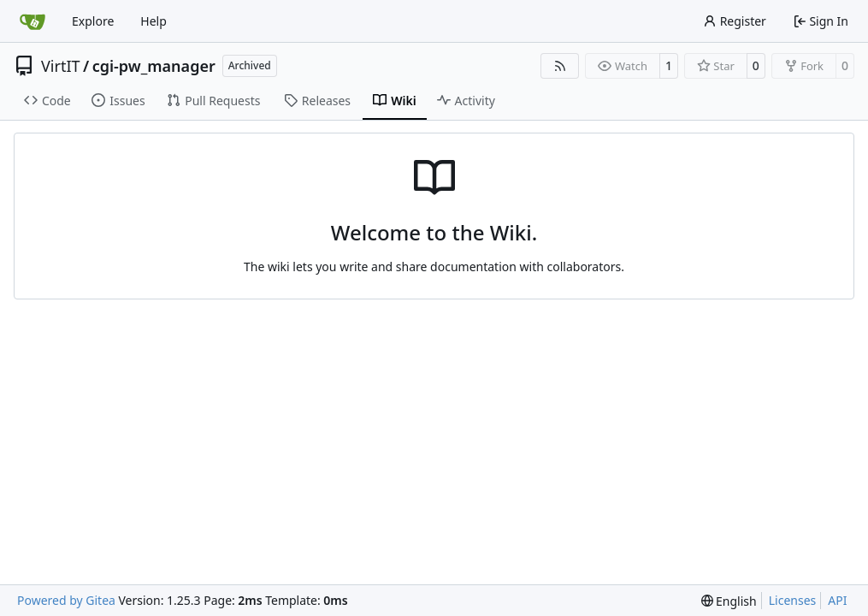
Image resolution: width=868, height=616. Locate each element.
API (837, 600)
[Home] (32, 21)
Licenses (793, 600)
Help (154, 21)
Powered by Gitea (66, 600)
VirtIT (61, 66)
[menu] (729, 601)
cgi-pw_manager (154, 66)
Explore (93, 21)
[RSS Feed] (560, 66)
